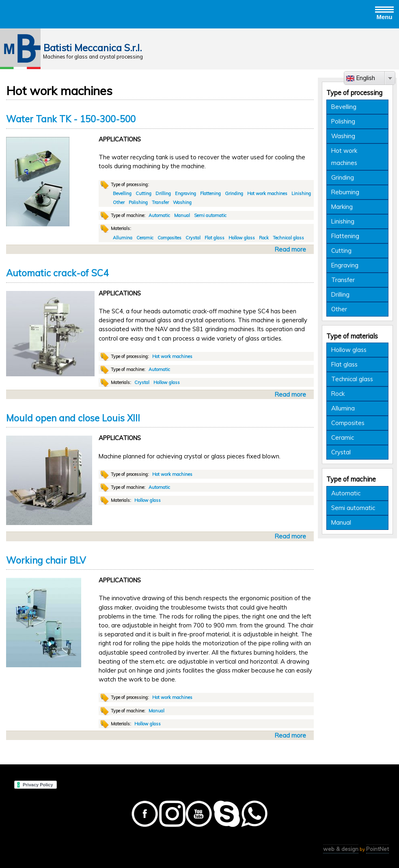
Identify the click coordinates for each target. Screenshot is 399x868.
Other (119, 202)
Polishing (138, 202)
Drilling (163, 193)
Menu (384, 13)
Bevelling (122, 193)
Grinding (234, 193)
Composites (169, 238)
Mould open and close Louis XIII (73, 418)
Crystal (193, 238)
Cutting (143, 193)
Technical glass (288, 238)
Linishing (301, 193)
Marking (342, 207)
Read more (291, 249)
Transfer (160, 202)
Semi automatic (210, 215)
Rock (264, 238)
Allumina (123, 238)
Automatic (159, 215)
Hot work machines (267, 193)
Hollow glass (242, 238)
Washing (182, 202)
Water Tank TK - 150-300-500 (71, 119)
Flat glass (215, 238)
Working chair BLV (46, 560)
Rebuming (345, 192)
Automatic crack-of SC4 (57, 273)
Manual (182, 215)
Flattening (210, 193)
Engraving (185, 193)
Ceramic (145, 238)
